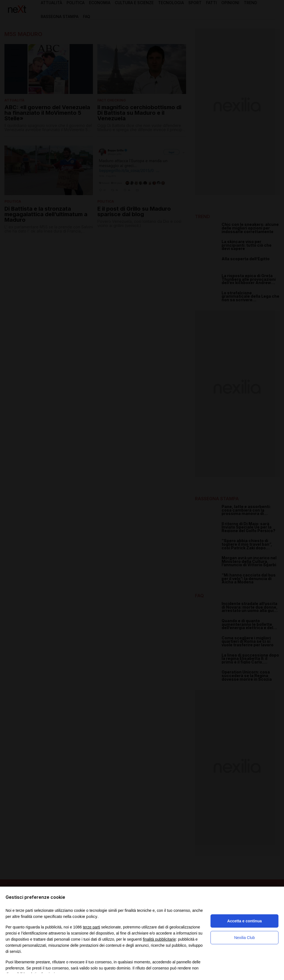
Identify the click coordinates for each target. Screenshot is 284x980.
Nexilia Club (244, 938)
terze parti (92, 927)
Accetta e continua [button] (244, 921)
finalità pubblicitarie (159, 939)
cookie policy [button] (85, 916)
